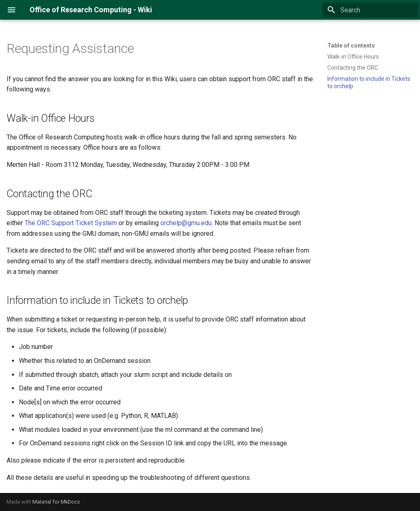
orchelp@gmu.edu (186, 223)
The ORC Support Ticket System (71, 223)
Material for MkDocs (56, 502)
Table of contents (351, 46)
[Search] (370, 10)
